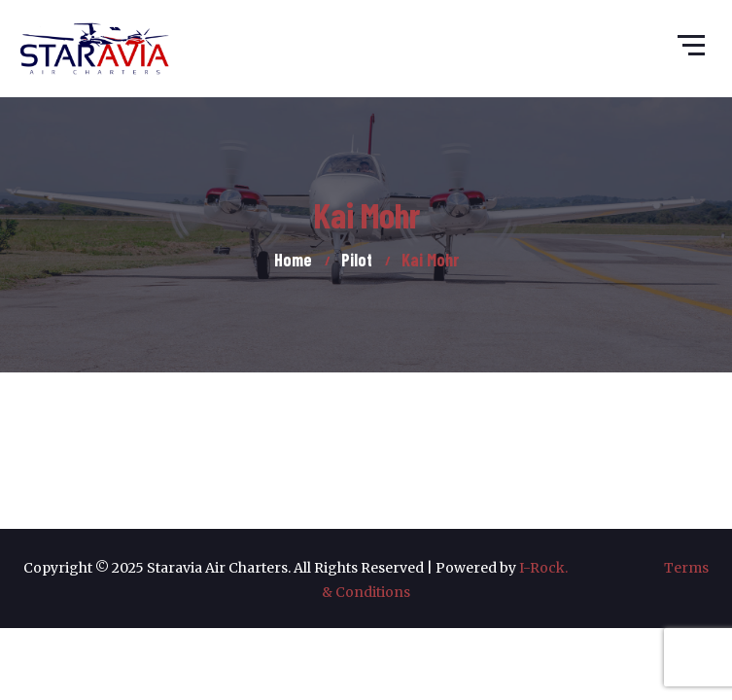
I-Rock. (592, 568)
